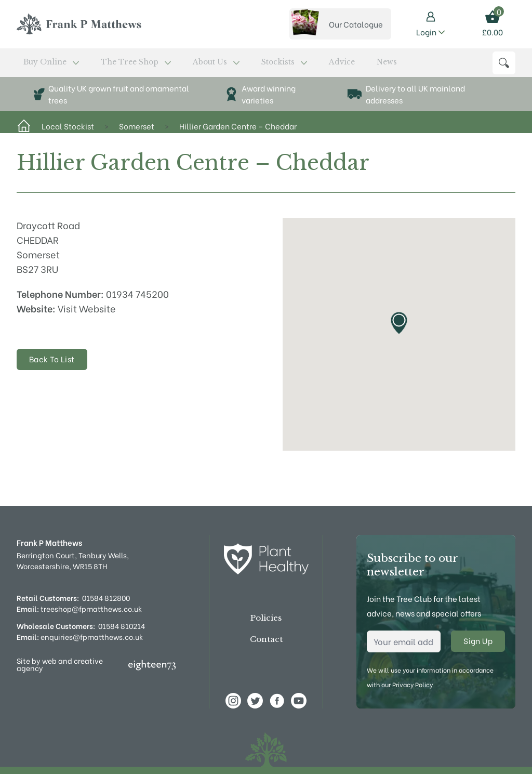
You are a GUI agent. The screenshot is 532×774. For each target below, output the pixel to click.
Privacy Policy (413, 684)
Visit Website (87, 313)
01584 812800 (106, 598)
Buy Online (41, 65)
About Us (166, 65)
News (284, 65)
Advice (256, 65)
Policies (266, 618)
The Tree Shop (105, 65)
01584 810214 (122, 626)
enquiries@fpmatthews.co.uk (80, 637)
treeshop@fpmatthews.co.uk (79, 608)
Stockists (216, 65)
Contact (266, 640)
